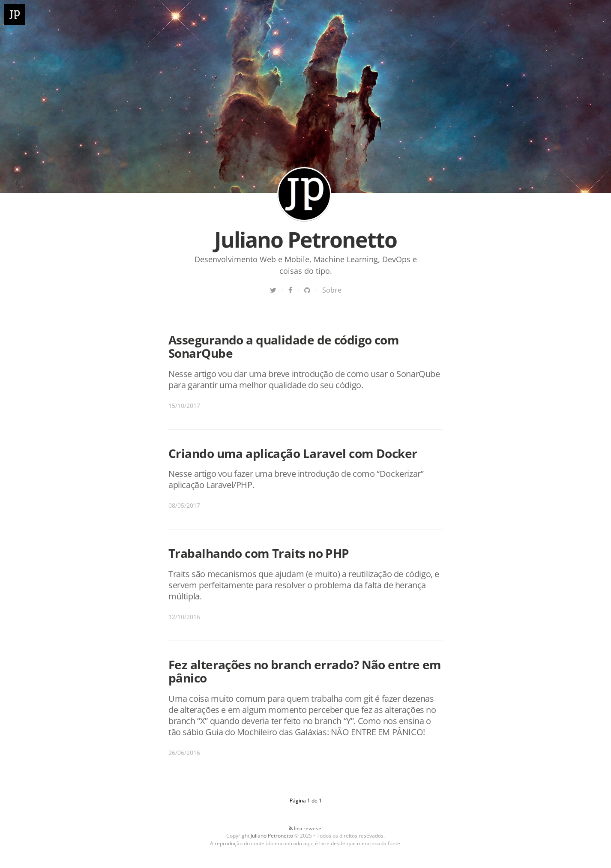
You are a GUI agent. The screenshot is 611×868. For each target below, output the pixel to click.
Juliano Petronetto (304, 194)
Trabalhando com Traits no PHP (259, 553)
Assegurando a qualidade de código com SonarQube (284, 346)
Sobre (332, 290)
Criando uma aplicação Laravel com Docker (293, 453)
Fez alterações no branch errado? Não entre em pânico (305, 671)
